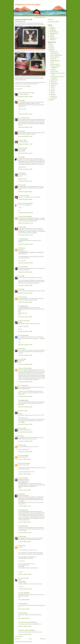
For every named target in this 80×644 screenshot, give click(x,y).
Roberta (22, 445)
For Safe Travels (54, 71)
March (52, 94)
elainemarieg (23, 456)
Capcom (22, 428)
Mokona (22, 536)
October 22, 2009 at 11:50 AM (25, 589)
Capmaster (22, 267)
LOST (51, 35)
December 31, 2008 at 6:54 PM (25, 452)
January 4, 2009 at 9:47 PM (24, 522)
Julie (21, 157)
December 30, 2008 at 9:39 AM (25, 192)
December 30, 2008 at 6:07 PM (25, 345)
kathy (21, 494)
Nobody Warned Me (55, 61)
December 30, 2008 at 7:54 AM (25, 169)
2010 (51, 46)
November (53, 80)
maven (21, 185)
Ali (20, 436)
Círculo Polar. (23, 578)
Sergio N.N (22, 411)
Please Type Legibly (24, 217)
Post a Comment (19, 637)
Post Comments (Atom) (26, 642)
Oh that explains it (55, 57)
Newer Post (18, 639)
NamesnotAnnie (23, 463)
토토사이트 (22, 604)
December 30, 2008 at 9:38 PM (25, 396)
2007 (51, 100)
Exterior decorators (55, 64)
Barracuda (22, 148)
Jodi (21, 276)
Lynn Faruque (23, 196)
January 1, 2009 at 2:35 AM (24, 474)
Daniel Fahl (22, 478)
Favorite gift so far (20, 21)
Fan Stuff (52, 30)
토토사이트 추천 (29, 630)
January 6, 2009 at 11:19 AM (25, 533)
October (53, 82)
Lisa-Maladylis (23, 118)
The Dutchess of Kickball (26, 93)
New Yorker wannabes (25, 203)
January (53, 98)
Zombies (52, 40)
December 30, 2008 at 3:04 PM (25, 317)
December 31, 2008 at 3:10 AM (25, 407)
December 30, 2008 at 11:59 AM (26, 263)
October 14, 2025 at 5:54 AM (25, 626)
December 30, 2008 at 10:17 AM (26, 223)
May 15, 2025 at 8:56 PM (24, 609)
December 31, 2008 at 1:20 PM (25, 441)
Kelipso (21, 227)
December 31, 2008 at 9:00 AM (25, 432)
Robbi (21, 173)
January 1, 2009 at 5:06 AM (24, 490)
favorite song (53, 32)
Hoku (21, 131)
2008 (51, 50)
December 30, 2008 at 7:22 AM (25, 114)
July (52, 87)
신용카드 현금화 (23, 593)
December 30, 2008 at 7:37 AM (25, 144)
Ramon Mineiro (23, 321)
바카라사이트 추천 (30, 622)
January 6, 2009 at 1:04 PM (24, 542)
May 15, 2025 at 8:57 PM (24, 618)
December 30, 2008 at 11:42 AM (26, 244)
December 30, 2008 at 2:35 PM (25, 272)
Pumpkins (52, 38)
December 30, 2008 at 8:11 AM (25, 181)
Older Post (43, 639)
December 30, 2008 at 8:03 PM (25, 364)
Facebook (52, 29)
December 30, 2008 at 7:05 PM (25, 355)
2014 (51, 44)
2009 (51, 48)
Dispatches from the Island (28, 5)
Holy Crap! (53, 69)
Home (30, 639)
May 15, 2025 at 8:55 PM (24, 600)
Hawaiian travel (53, 33)
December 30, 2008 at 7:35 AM (25, 136)
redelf (21, 349)
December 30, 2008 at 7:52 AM (25, 153)
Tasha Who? (23, 386)
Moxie (21, 248)
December (53, 52)
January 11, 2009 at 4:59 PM (25, 574)
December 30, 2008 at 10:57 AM (26, 235)
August (52, 85)
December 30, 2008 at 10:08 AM (26, 213)
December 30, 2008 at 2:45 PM (25, 285)
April (52, 93)
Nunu (51, 36)
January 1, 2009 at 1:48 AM (24, 459)
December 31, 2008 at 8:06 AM (25, 424)
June (52, 89)
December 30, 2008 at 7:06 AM (25, 97)
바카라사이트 (23, 622)
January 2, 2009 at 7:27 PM (24, 506)
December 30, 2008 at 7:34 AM (25, 127)
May (52, 91)
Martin (21, 546)
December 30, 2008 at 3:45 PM (25, 331)
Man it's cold (53, 59)
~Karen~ (22, 140)
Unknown (22, 297)
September (53, 84)
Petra (21, 100)
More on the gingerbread (56, 55)
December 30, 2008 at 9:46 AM (25, 199)
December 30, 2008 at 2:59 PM (25, 302)
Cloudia (21, 359)
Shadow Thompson (24, 368)
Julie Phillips (23, 335)
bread (51, 27)
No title (52, 62)
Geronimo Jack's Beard (53, 22)
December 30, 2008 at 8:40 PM (25, 382)
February (53, 96)
